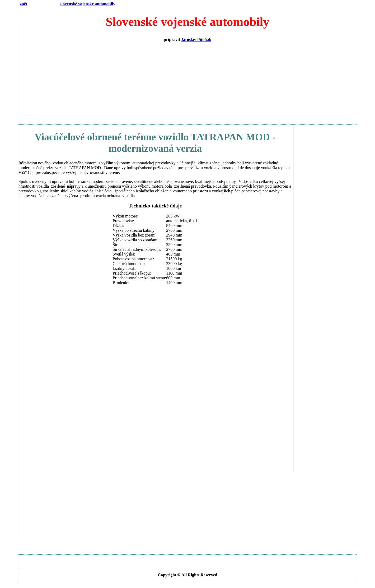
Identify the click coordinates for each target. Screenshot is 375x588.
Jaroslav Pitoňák (196, 40)
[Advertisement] (187, 83)
